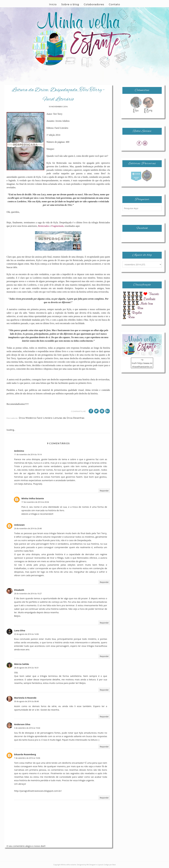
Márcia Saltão (22, 664)
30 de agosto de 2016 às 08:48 (26, 701)
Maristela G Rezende (25, 698)
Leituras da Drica (63, 418)
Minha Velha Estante (33, 498)
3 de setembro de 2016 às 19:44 (27, 728)
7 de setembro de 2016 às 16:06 (27, 758)
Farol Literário (45, 418)
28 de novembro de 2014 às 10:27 (28, 594)
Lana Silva (20, 630)
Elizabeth (19, 590)
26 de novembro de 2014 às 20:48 (28, 528)
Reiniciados (44, 226)
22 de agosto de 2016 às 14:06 (26, 634)
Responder (104, 491)
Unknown (19, 525)
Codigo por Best (110, 865)
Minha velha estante (69, 865)
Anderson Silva (22, 724)
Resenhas (79, 418)
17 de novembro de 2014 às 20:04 (35, 502)
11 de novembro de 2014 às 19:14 (28, 455)
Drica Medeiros (27, 418)
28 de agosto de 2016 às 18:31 (26, 668)
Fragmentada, (58, 226)
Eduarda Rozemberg (25, 754)
